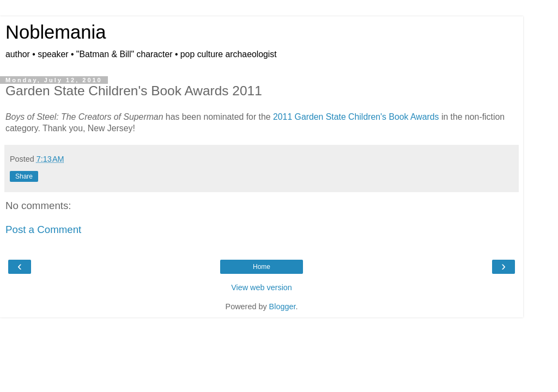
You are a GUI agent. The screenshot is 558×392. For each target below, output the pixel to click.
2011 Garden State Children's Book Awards (356, 117)
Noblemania (56, 32)
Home (262, 267)
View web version (262, 287)
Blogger (283, 307)
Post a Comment (43, 229)
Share (24, 176)
